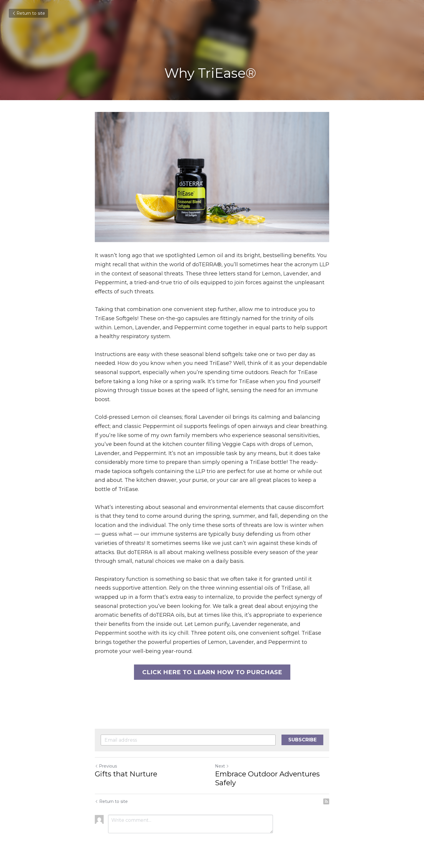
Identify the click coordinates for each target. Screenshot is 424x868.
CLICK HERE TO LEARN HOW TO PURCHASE (212, 672)
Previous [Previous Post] (106, 766)
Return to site (28, 13)
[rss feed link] (326, 801)
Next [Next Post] (222, 766)
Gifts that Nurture (126, 774)
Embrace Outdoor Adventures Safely (267, 778)
